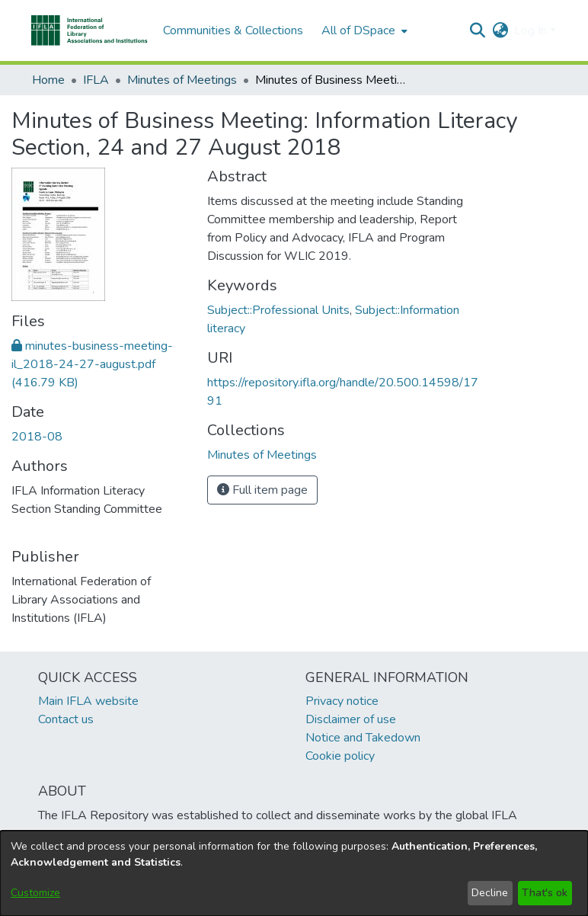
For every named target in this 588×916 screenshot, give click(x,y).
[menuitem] (363, 30)
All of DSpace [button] (358, 30)
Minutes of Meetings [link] (182, 80)
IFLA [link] (96, 80)
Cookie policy (340, 756)
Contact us (66, 719)
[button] (89, 30)
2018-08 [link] (37, 437)
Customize (35, 893)
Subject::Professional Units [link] (278, 310)
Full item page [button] (262, 490)
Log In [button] (532, 30)
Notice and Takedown (363, 738)
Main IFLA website (88, 701)
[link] (92, 364)
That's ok (545, 893)
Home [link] (48, 80)
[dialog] (294, 873)
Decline (490, 893)
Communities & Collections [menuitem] (233, 30)
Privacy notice (342, 701)
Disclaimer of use (351, 719)
